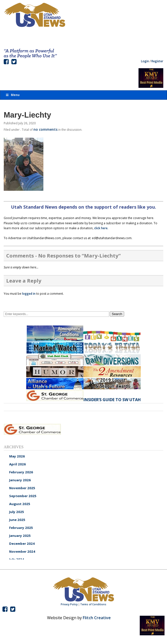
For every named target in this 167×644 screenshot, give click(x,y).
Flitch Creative (97, 618)
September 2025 (23, 496)
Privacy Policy (69, 604)
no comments (45, 129)
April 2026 (17, 464)
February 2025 (21, 528)
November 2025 (22, 488)
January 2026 (20, 480)
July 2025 (17, 512)
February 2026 (21, 472)
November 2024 (22, 551)
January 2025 (20, 536)
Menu (12, 95)
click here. (101, 228)
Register (157, 61)
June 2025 (17, 520)
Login (145, 61)
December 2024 (22, 544)
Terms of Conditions (93, 604)
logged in (29, 294)
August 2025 (20, 504)
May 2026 (17, 456)
